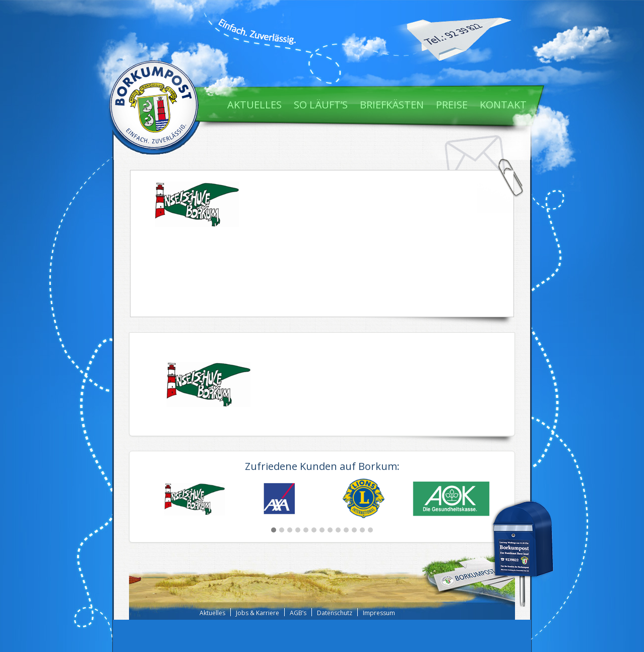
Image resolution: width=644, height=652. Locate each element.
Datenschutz (335, 613)
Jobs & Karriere (257, 613)
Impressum (379, 613)
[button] (274, 530)
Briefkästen (392, 105)
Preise (452, 105)
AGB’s (298, 613)
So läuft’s (321, 105)
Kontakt (503, 105)
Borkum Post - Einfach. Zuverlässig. (154, 103)
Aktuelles (254, 105)
